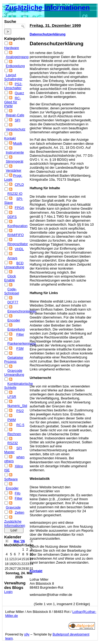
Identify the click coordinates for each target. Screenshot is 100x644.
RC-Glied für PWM (13, 102)
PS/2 (20, 411)
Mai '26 (19, 541)
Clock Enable (10, 278)
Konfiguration (17, 226)
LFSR (12, 397)
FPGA (19, 208)
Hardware (12, 48)
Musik (17, 143)
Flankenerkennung (22, 343)
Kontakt (10, 138)
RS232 (13, 443)
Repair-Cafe (15, 115)
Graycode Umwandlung (14, 373)
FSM (20, 348)
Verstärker (14, 170)
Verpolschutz (16, 129)
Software (11, 479)
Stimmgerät (15, 161)
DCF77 (13, 302)
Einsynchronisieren (22, 311)
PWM (12, 420)
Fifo (17, 493)
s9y (27, 634)
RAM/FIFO (16, 235)
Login (8, 592)
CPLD (19, 185)
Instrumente (15, 152)
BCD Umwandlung (14, 265)
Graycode (13, 507)
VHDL (19, 249)
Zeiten (19, 512)
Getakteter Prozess (14, 360)
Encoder (14, 320)
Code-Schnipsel (12, 291)
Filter (20, 334)
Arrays (12, 258)
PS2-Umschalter (13, 86)
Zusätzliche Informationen (47, 7)
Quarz (19, 93)
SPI (17, 120)
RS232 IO (15, 194)
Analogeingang (17, 57)
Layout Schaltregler (13, 77)
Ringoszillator (18, 244)
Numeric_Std (17, 406)
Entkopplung (15, 66)
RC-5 (20, 425)
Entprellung (16, 329)
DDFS (12, 217)
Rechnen (14, 434)
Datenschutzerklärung (47, 34)
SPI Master (13, 450)
